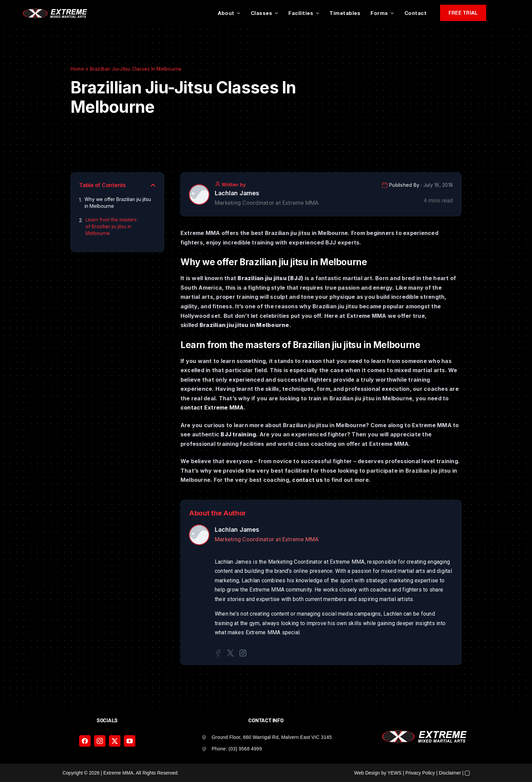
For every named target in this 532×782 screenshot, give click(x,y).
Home (77, 69)
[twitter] (115, 741)
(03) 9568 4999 (245, 749)
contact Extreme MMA (212, 407)
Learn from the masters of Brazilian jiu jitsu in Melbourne (111, 226)
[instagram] (100, 741)
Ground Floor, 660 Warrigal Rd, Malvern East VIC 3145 (272, 737)
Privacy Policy (420, 773)
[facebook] (85, 741)
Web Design (367, 773)
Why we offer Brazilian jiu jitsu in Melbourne (118, 203)
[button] (153, 185)
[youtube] (130, 741)
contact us (307, 480)
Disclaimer (450, 773)
